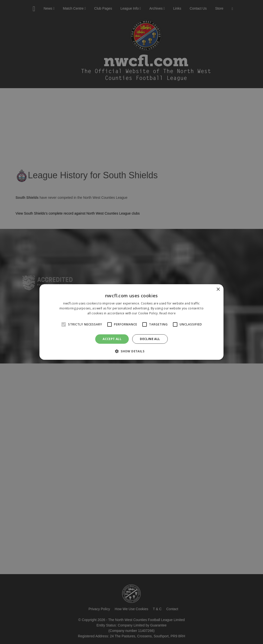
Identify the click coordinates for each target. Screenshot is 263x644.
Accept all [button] (112, 339)
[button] (131, 351)
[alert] (131, 322)
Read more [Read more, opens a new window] (168, 313)
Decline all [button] (150, 339)
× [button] (218, 290)
